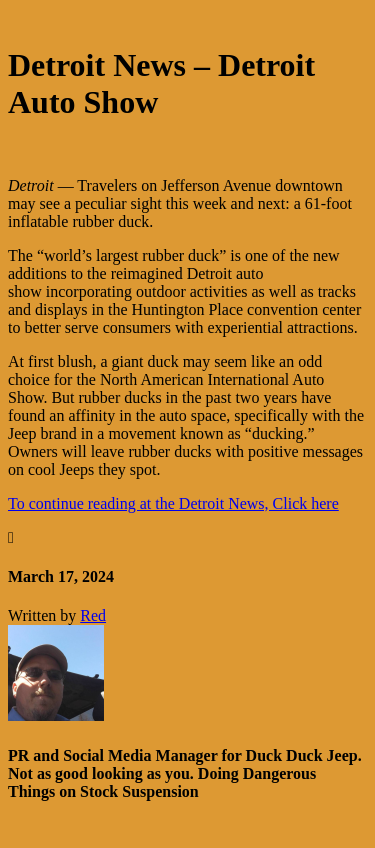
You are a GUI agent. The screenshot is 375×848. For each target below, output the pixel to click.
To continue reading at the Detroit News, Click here (173, 503)
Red (93, 615)
